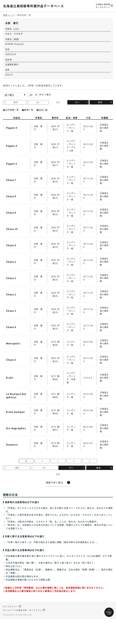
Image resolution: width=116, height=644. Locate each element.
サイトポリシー (11, 632)
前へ (39, 102)
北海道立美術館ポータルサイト (102, 6)
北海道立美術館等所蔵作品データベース (38, 6)
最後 (100, 102)
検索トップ (9, 15)
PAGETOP (109, 638)
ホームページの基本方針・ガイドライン (23, 635)
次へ (77, 102)
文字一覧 (42, 109)
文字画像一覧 (11, 109)
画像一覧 (27, 109)
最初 (16, 102)
